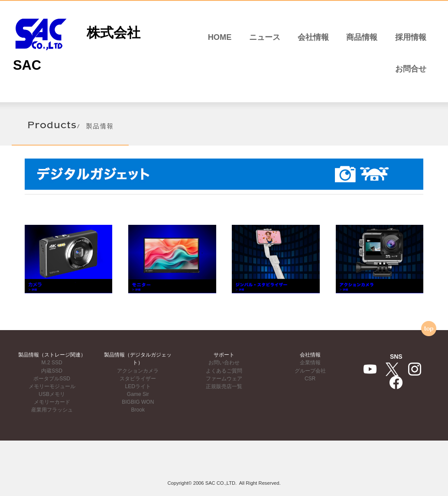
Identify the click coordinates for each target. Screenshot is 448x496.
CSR (310, 379)
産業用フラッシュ (52, 410)
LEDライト (138, 386)
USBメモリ (52, 394)
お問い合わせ (224, 363)
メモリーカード (52, 402)
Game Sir (138, 394)
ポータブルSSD (52, 379)
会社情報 (313, 37)
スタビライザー (138, 379)
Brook (138, 410)
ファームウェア (224, 379)
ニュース (265, 37)
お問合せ (411, 69)
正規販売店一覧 (224, 386)
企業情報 (310, 363)
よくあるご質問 (224, 371)
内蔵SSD (52, 371)
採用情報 (411, 37)
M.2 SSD (52, 363)
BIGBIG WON (138, 402)
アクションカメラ (138, 371)
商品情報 (362, 37)
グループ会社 (310, 371)
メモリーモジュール (52, 386)
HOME (220, 37)
